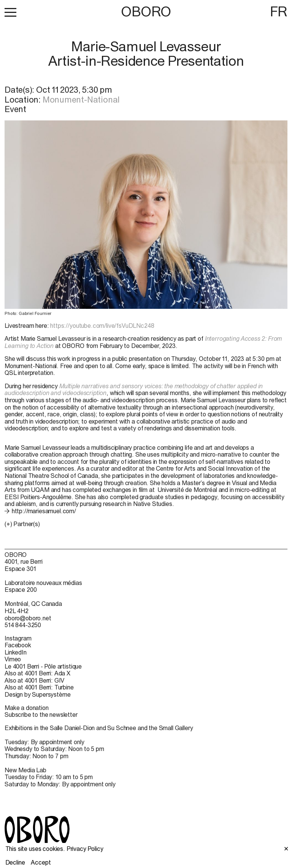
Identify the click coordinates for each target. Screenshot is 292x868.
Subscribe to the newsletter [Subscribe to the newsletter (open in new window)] (41, 715)
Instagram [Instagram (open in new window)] (18, 638)
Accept (41, 862)
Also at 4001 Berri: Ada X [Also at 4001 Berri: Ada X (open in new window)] (37, 673)
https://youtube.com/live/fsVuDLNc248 (102, 326)
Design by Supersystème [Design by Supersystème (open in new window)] (37, 694)
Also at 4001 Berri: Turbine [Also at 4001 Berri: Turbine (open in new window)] (39, 687)
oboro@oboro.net (28, 618)
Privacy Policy (85, 849)
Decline (15, 862)
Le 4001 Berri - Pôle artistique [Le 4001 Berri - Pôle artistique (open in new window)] (43, 666)
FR (279, 11)
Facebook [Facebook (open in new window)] (18, 645)
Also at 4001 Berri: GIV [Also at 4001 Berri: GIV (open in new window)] (34, 680)
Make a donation (27, 708)
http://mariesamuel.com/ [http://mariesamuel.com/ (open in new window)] (44, 511)
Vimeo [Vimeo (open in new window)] (13, 659)
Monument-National (81, 100)
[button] (10, 12)
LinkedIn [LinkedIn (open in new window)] (16, 652)
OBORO (146, 12)
